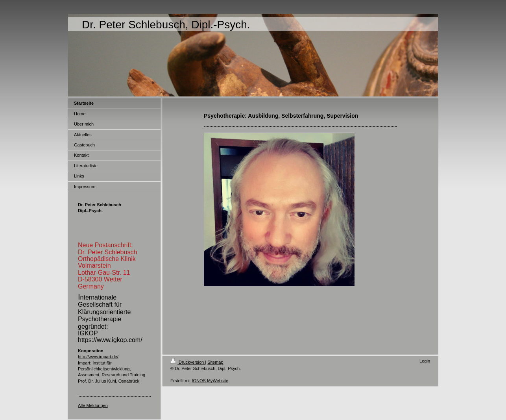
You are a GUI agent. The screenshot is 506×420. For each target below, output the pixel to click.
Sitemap (215, 362)
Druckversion (188, 362)
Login (425, 361)
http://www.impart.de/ (98, 357)
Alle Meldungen (93, 405)
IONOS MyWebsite (210, 381)
